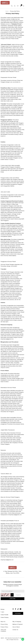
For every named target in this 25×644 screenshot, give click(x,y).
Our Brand (18, 613)
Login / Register (15, 6)
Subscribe (12, 599)
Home (7, 11)
